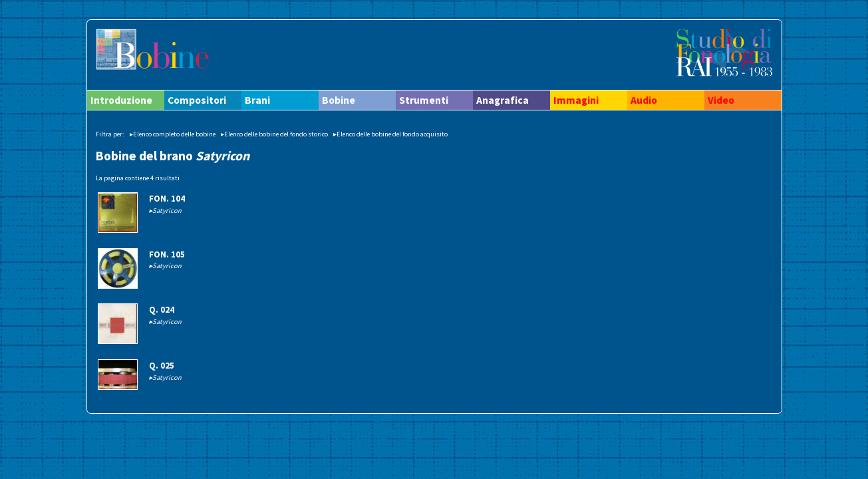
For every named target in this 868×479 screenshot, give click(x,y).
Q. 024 (162, 310)
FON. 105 (167, 254)
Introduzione (121, 100)
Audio (644, 100)
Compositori (197, 100)
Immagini (576, 100)
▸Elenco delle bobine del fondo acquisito (390, 134)
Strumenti (424, 100)
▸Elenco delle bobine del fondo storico (274, 134)
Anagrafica (503, 100)
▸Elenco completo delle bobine (173, 134)
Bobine (339, 100)
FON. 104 (167, 199)
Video (721, 100)
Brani (257, 100)
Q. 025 (162, 366)
